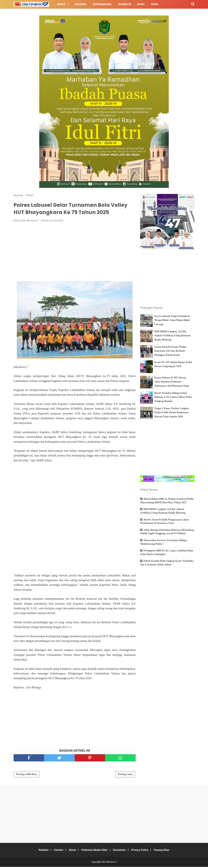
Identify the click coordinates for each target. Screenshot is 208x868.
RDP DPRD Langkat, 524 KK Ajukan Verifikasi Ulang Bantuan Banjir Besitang (172, 336)
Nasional (81, 4)
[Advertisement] (75, 253)
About (71, 851)
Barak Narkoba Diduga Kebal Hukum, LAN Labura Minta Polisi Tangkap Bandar (173, 397)
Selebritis (124, 4)
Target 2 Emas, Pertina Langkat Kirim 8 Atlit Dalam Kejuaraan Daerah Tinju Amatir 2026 (172, 412)
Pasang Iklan (166, 851)
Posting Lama (125, 775)
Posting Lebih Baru (26, 775)
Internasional (102, 4)
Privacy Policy (143, 851)
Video (154, 4)
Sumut (61, 4)
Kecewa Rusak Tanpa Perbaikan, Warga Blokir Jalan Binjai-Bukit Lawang (172, 320)
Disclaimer (121, 851)
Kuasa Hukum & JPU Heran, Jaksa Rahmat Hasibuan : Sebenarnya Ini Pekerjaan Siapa (172, 382)
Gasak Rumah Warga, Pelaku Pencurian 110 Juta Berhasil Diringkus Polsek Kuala (170, 351)
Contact (56, 851)
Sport (141, 4)
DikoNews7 (111, 863)
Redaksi (39, 851)
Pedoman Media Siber (95, 851)
